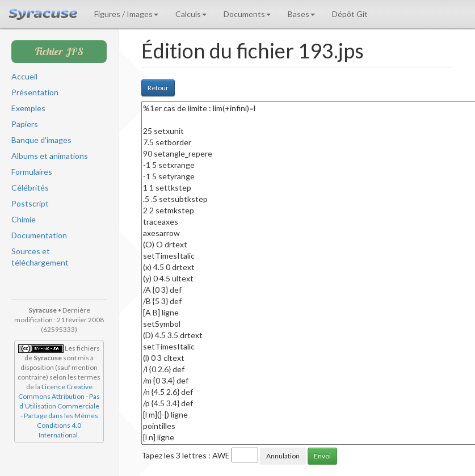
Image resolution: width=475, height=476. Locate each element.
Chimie (24, 219)
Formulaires (32, 172)
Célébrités (30, 188)
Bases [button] (301, 14)
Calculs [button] (191, 14)
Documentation (39, 235)
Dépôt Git (350, 14)
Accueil (24, 76)
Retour (158, 88)
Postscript (30, 203)
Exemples (28, 108)
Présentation (35, 92)
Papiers (25, 124)
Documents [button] (247, 14)
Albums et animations (50, 156)
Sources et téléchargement (40, 257)
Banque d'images (41, 140)
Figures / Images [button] (126, 14)
